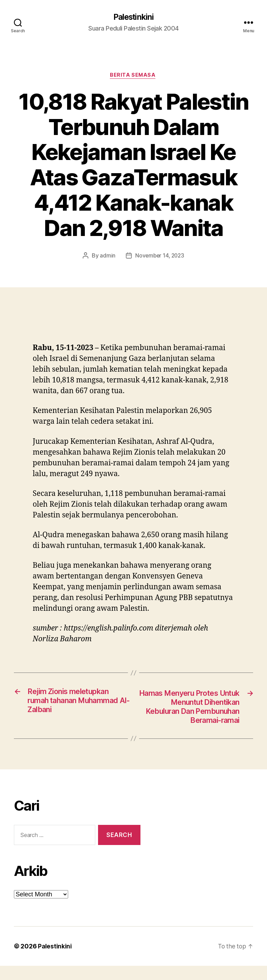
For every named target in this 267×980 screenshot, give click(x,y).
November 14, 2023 (160, 257)
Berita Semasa (133, 76)
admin (107, 257)
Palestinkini (133, 17)
